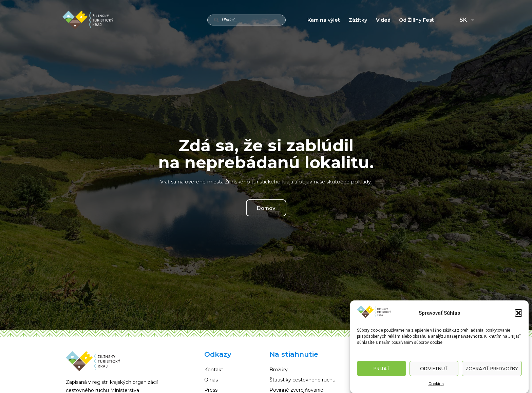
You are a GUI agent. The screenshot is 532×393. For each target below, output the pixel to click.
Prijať (382, 368)
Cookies (436, 384)
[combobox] (246, 20)
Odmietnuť (434, 368)
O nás (211, 380)
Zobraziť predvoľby (492, 368)
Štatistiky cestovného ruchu (302, 380)
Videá (383, 20)
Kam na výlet (324, 20)
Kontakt (214, 370)
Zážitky (358, 20)
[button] (518, 313)
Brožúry (279, 370)
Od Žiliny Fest (416, 20)
